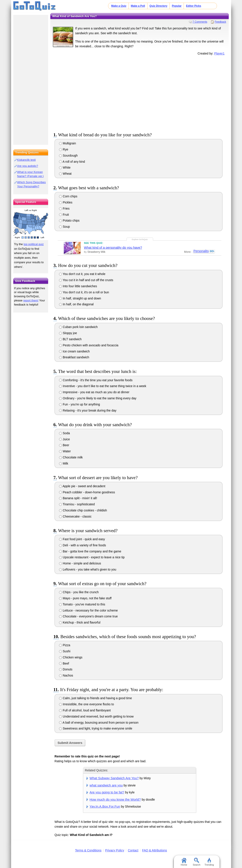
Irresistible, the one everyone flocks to (86, 704)
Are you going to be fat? (107, 792)
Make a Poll (138, 6)
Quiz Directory (158, 6)
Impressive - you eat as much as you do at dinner (94, 392)
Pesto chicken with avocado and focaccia (89, 345)
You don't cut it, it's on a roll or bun (84, 292)
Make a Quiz (119, 6)
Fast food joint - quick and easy (82, 539)
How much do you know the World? (115, 799)
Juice (64, 439)
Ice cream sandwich (74, 351)
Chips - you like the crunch (79, 592)
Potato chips (69, 220)
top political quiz (34, 244)
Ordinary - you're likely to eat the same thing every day (98, 398)
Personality (201, 251)
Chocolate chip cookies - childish (83, 510)
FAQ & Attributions (154, 850)
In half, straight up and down (80, 298)
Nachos (66, 675)
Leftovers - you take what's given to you (88, 569)
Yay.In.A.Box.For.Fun (105, 806)
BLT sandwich (70, 339)
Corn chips (68, 196)
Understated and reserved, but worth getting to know (96, 716)
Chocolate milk (71, 457)
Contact (133, 850)
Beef (64, 663)
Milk (64, 463)
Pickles (66, 202)
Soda (64, 433)
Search (197, 862)
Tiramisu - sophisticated (77, 504)
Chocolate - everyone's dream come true (88, 616)
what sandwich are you (106, 785)
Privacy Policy (115, 850)
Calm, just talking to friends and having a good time (95, 698)
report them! (31, 300)
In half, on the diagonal (76, 304)
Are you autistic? (28, 166)
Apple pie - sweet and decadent (82, 486)
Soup (64, 227)
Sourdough (68, 155)
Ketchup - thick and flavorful (80, 622)
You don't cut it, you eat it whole (82, 274)
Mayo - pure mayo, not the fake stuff (85, 598)
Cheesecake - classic (75, 516)
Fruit (64, 215)
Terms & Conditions (88, 850)
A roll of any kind (72, 162)
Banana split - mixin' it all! (78, 498)
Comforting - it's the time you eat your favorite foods (96, 380)
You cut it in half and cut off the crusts (86, 280)
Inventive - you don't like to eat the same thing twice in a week (103, 386)
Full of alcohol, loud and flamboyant (85, 710)
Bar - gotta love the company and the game (90, 551)
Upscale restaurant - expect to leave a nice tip (92, 557)
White (65, 167)
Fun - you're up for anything (80, 404)
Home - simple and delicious (80, 563)
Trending (209, 862)
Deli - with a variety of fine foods (82, 545)
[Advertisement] (140, 93)
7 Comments (200, 22)
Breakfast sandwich (74, 357)
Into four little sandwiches (78, 286)
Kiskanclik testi (26, 160)
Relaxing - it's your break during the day (88, 410)
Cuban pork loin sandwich (78, 327)
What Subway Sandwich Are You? (114, 778)
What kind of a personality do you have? (113, 247)
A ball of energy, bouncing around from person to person (99, 723)
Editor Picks (194, 6)
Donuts (66, 669)
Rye (64, 149)
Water (65, 451)
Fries (64, 208)
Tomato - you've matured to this (82, 604)
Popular (177, 6)
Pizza (65, 645)
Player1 (219, 53)
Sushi (65, 651)
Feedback (220, 22)
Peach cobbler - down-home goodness (87, 492)
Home (184, 862)
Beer (64, 445)
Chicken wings (71, 657)
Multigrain (68, 143)
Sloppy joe (68, 333)
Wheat (65, 174)
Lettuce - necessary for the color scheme (88, 610)
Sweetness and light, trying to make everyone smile (96, 728)
